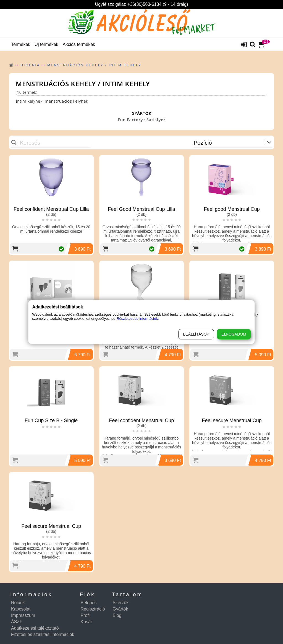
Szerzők (120, 603)
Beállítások (196, 334)
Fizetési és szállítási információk (43, 634)
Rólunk (18, 603)
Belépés (89, 603)
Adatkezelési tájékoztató (35, 628)
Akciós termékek (79, 44)
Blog (117, 615)
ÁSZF (17, 622)
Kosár (87, 622)
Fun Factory (130, 120)
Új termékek (46, 44)
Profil (86, 615)
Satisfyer (156, 120)
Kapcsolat (21, 609)
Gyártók (120, 609)
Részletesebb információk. (138, 319)
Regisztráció (93, 609)
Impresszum (23, 615)
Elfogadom (234, 334)
